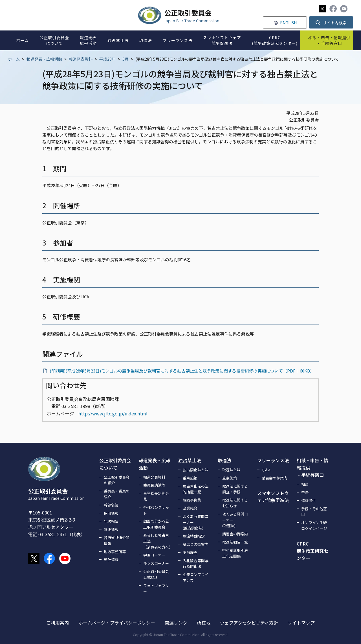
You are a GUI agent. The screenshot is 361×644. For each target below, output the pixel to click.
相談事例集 (192, 500)
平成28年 (107, 59)
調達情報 (111, 529)
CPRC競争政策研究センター (312, 551)
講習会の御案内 (196, 544)
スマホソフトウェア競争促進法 (273, 497)
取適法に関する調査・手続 (235, 489)
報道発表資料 (81, 59)
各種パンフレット (156, 510)
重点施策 (190, 478)
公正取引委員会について (115, 464)
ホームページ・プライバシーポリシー (117, 623)
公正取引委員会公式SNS (156, 574)
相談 (305, 484)
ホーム (14, 59)
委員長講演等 (154, 485)
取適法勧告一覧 (235, 542)
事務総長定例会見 (156, 496)
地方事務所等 (115, 552)
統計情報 (111, 559)
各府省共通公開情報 (117, 540)
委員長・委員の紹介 (117, 494)
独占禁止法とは (196, 470)
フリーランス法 (273, 460)
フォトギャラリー (156, 588)
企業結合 (190, 508)
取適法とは (231, 470)
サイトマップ (301, 623)
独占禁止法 (190, 460)
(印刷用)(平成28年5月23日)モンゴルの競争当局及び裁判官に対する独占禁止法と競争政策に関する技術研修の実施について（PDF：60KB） (182, 371)
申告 (305, 492)
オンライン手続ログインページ (314, 525)
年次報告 (111, 521)
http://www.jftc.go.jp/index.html (113, 413)
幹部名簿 (111, 505)
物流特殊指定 (194, 536)
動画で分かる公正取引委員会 (156, 524)
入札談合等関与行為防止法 (196, 564)
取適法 (224, 460)
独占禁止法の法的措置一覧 (196, 489)
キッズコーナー (156, 563)
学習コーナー (154, 555)
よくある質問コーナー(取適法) (235, 520)
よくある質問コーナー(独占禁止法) (196, 522)
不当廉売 (190, 552)
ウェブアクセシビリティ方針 (249, 623)
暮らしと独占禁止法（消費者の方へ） (157, 541)
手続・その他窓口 (314, 512)
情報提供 (309, 500)
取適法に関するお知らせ (235, 503)
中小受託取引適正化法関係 (235, 553)
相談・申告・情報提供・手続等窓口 (312, 467)
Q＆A (266, 470)
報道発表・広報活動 (44, 59)
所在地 (204, 623)
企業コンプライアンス (196, 577)
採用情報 (111, 513)
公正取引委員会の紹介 (117, 480)
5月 (126, 59)
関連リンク (176, 623)
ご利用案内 (58, 623)
